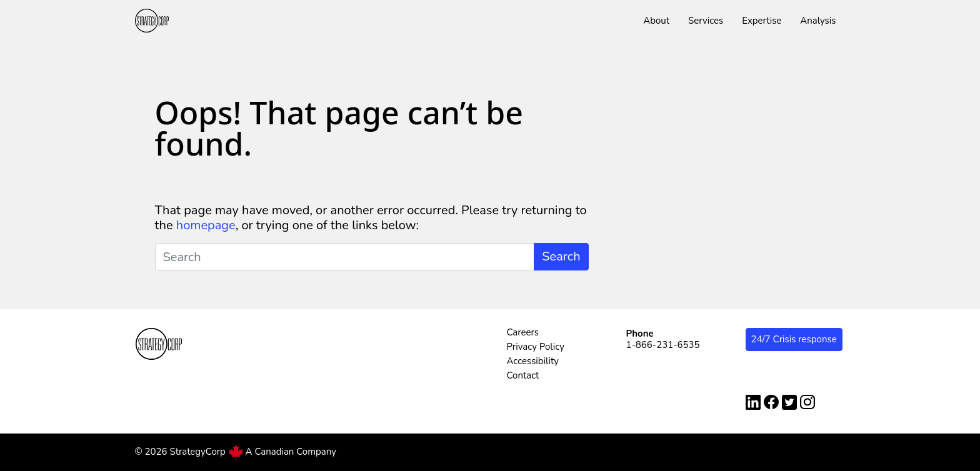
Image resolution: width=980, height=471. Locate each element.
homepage (206, 225)
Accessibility (533, 361)
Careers (523, 332)
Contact (523, 375)
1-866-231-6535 (663, 345)
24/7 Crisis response (794, 339)
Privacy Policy (536, 347)
